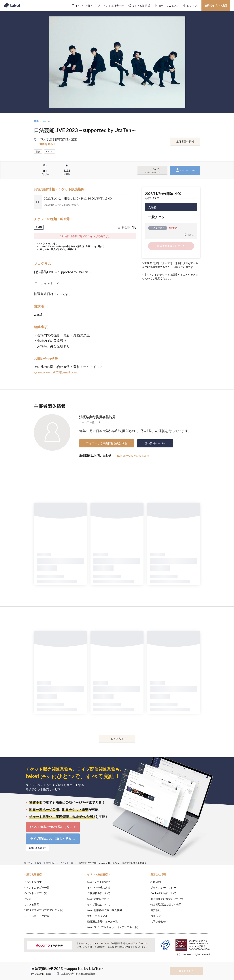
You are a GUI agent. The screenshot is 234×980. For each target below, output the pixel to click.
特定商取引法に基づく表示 (166, 904)
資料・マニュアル (97, 916)
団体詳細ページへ (155, 443)
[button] (18, 966)
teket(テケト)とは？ (99, 882)
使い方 (28, 899)
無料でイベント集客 (216, 5)
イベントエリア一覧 (35, 893)
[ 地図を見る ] (46, 144)
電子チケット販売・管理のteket (39, 863)
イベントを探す (33, 882)
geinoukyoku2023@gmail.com (55, 372)
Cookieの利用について (163, 893)
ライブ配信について (99, 904)
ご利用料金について (99, 893)
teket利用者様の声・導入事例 (104, 910)
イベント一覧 (67, 863)
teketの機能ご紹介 (98, 899)
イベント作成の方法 (99, 887)
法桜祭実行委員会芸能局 (97, 417)
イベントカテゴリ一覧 (37, 887)
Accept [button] (208, 962)
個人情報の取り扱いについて (167, 899)
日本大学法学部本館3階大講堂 (78, 974)
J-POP (47, 121)
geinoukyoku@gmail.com (133, 455)
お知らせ (156, 916)
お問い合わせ (158, 921)
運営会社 (156, 910)
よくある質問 (31, 904)
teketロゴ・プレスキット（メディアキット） (113, 927)
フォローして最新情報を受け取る (107, 443)
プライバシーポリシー (163, 887)
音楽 (36, 121)
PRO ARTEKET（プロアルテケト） (44, 910)
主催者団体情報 (185, 142)
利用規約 (156, 882)
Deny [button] (189, 962)
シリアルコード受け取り (38, 916)
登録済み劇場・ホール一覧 (103, 921)
